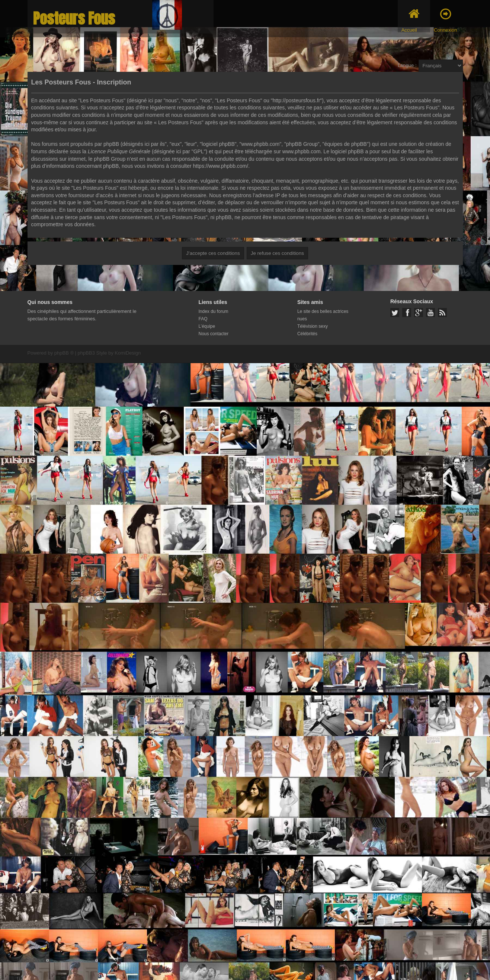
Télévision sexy (313, 326)
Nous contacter (214, 334)
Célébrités (307, 334)
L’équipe (207, 326)
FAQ (203, 319)
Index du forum (214, 311)
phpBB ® (64, 353)
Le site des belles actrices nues (323, 315)
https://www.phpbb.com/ (221, 166)
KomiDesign (128, 353)
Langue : (407, 65)
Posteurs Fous (74, 18)
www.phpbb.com (302, 151)
